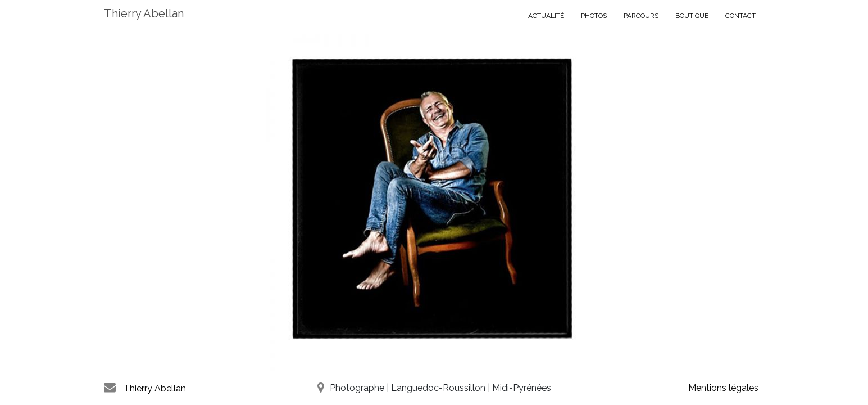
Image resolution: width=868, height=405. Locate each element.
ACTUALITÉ (546, 16)
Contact (740, 16)
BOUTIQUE (692, 16)
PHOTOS (594, 16)
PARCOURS (641, 16)
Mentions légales (723, 388)
